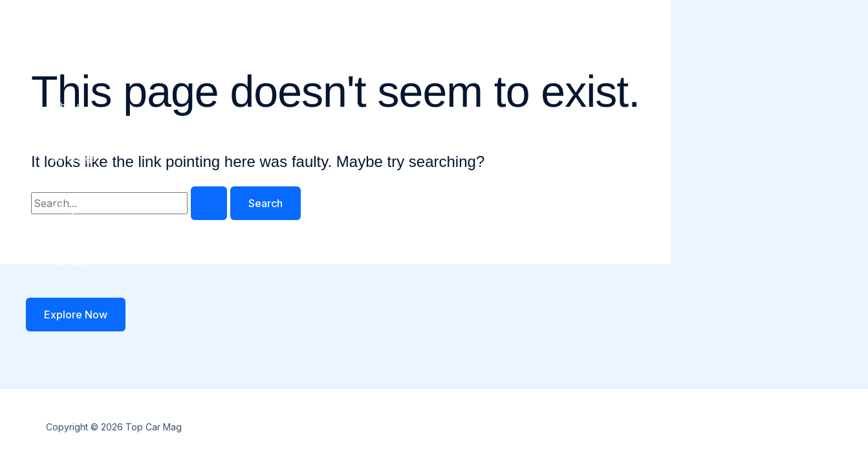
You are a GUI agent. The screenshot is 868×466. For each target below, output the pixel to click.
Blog (63, 210)
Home (67, 54)
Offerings (74, 158)
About (67, 106)
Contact (71, 261)
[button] (76, 315)
